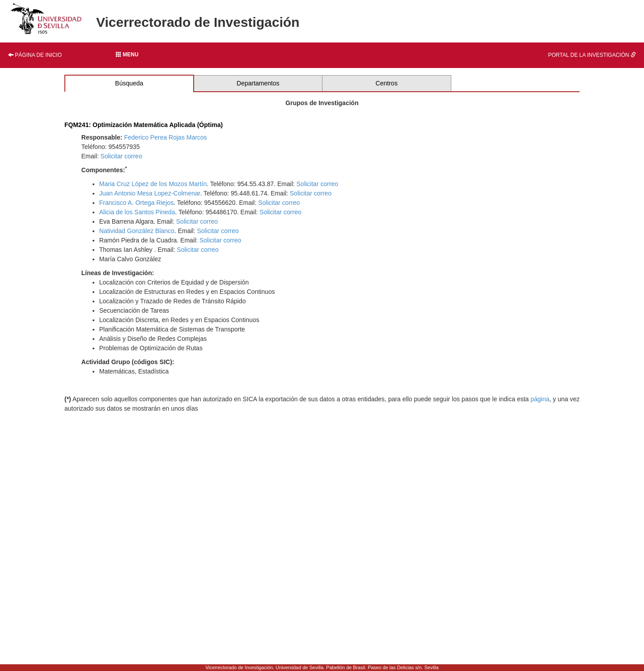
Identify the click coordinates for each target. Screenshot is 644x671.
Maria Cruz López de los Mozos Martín (153, 184)
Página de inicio (35, 55)
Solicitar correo (121, 156)
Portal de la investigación (592, 55)
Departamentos (258, 83)
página (540, 399)
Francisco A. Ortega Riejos (137, 203)
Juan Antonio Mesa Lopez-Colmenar (150, 193)
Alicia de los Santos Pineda (137, 212)
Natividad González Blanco (137, 231)
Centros (387, 83)
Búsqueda (129, 83)
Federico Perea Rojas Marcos (165, 137)
